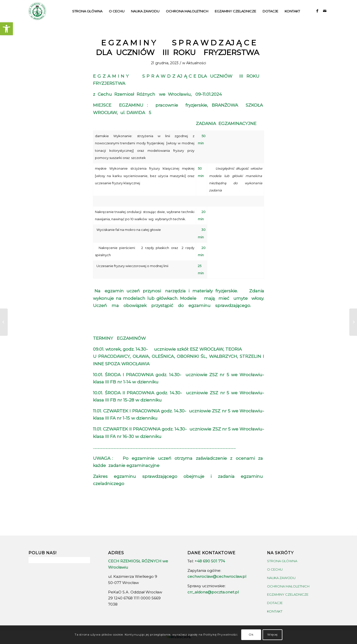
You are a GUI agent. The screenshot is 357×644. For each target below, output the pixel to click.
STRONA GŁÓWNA (282, 561)
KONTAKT (275, 611)
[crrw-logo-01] (37, 11)
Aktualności (196, 63)
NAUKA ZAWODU (281, 578)
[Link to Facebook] (317, 11)
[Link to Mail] (325, 11)
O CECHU (275, 569)
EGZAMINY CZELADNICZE (288, 594)
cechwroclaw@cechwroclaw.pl (217, 576)
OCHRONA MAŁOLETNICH (288, 586)
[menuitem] (87, 11)
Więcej (272, 634)
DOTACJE (275, 603)
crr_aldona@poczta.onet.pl (213, 592)
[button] (6, 29)
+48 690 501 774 (210, 561)
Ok (251, 634)
